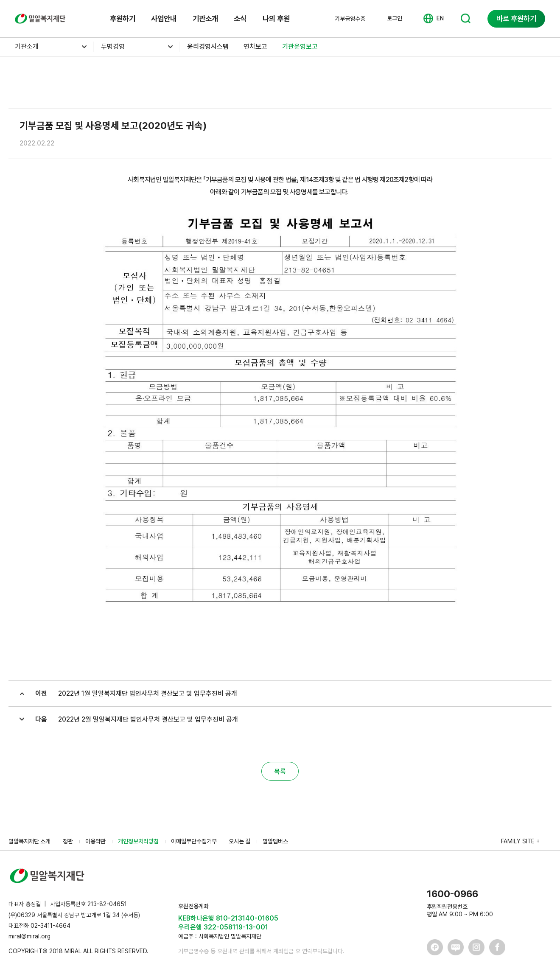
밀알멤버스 (275, 841)
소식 (240, 18)
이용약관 (95, 841)
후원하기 (123, 18)
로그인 (395, 18)
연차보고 (255, 46)
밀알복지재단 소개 (29, 841)
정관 (68, 841)
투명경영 (113, 46)
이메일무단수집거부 (194, 841)
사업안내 (164, 18)
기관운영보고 (300, 46)
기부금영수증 (350, 19)
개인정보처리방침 (138, 841)
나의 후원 (276, 18)
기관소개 (205, 18)
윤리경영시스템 (208, 46)
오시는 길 (239, 841)
